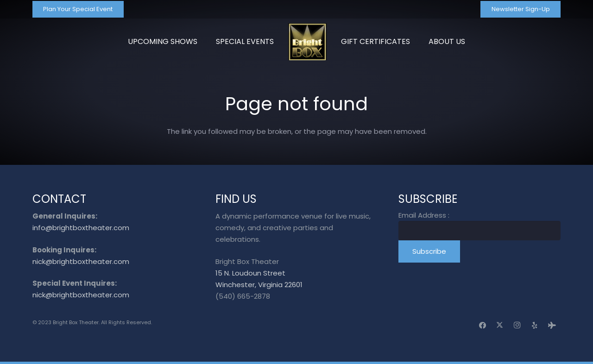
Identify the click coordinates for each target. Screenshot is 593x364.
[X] (500, 326)
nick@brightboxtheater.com (81, 261)
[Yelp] (535, 326)
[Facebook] (483, 326)
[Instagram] (517, 326)
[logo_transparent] (308, 42)
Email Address (424, 215)
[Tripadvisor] (552, 326)
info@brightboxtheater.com (81, 228)
